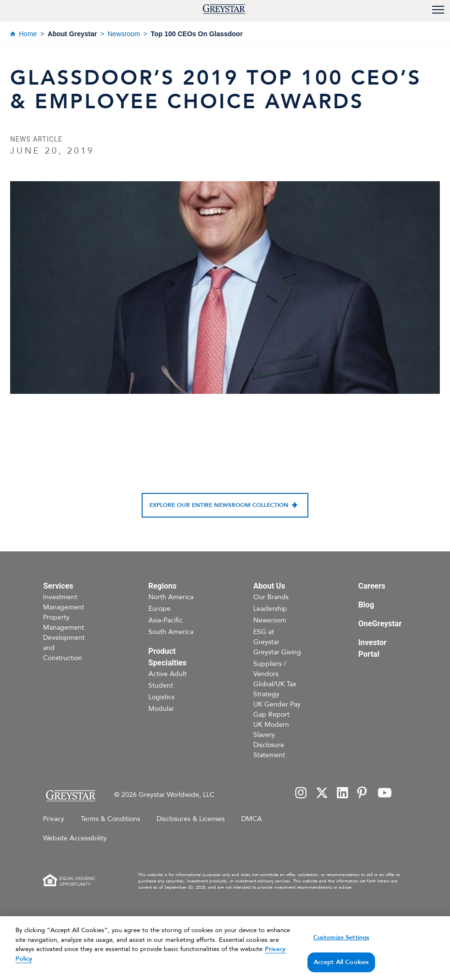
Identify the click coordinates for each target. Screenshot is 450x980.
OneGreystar (380, 624)
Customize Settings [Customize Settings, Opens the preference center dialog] (341, 949)
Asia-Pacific (166, 620)
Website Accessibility (75, 838)
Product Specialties (167, 657)
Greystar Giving (277, 652)
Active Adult (167, 674)
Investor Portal (372, 648)
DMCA (252, 819)
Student (161, 685)
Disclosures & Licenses (191, 819)
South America (171, 632)
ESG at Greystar (266, 637)
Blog (366, 605)
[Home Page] (70, 796)
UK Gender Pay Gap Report (277, 709)
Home (28, 34)
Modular (161, 709)
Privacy (54, 819)
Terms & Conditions (110, 819)
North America (171, 597)
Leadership (270, 609)
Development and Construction (64, 648)
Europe (160, 609)
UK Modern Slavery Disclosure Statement (271, 740)
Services (58, 586)
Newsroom (124, 34)
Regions (162, 586)
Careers (372, 586)
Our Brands (271, 597)
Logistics (161, 697)
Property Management (64, 622)
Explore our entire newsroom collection (219, 505)
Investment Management (64, 602)
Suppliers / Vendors (270, 669)
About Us (269, 586)
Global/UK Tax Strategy (275, 689)
